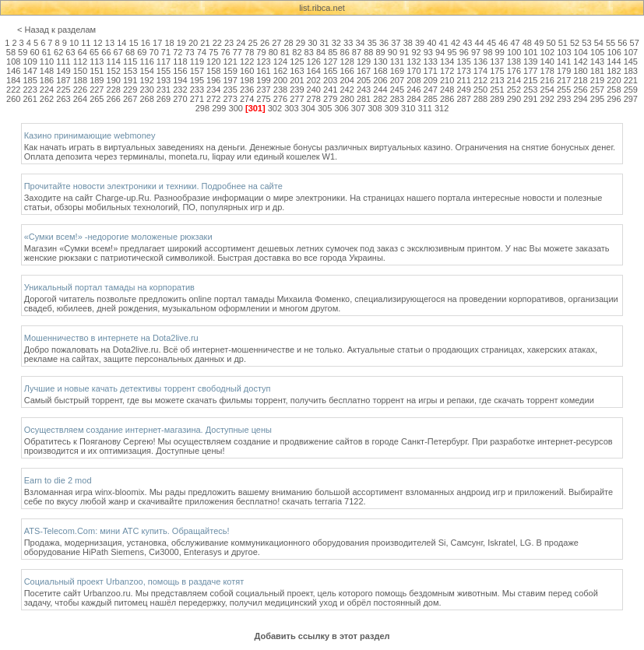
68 (130, 52)
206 (380, 80)
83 (309, 52)
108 (13, 61)
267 (130, 99)
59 (23, 52)
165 (330, 71)
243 (364, 90)
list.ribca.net (322, 8)
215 (530, 80)
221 (631, 80)
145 (631, 61)
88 (368, 52)
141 (564, 61)
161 (263, 71)
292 (547, 99)
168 (380, 71)
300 (236, 108)
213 (497, 80)
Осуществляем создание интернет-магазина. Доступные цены (148, 430)
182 (614, 71)
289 (497, 99)
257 (597, 90)
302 (275, 108)
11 (86, 43)
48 (527, 43)
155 (164, 71)
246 (413, 90)
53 (586, 43)
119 (197, 61)
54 (599, 43)
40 (431, 43)
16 (146, 43)
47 (515, 43)
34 (360, 43)
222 (13, 90)
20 (193, 43)
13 (110, 43)
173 (463, 71)
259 (631, 90)
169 (397, 71)
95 (452, 52)
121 (231, 61)
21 (205, 43)
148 (47, 71)
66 (106, 52)
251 (497, 90)
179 (564, 71)
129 (364, 61)
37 (396, 43)
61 (47, 52)
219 (597, 80)
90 (392, 52)
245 (397, 90)
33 (348, 43)
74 (202, 52)
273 (231, 99)
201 (297, 80)
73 (189, 52)
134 (447, 61)
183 (631, 71)
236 (247, 90)
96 (464, 52)
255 (564, 90)
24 (241, 43)
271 (197, 99)
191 (130, 80)
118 (180, 61)
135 (463, 61)
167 (364, 71)
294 (580, 99)
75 (213, 52)
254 (547, 90)
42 (456, 43)
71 (166, 52)
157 (197, 71)
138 (514, 61)
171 (431, 71)
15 (133, 43)
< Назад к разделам (56, 30)
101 (530, 52)
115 (130, 61)
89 (380, 52)
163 (297, 71)
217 (564, 80)
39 (420, 43)
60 (34, 52)
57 (635, 43)
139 (530, 61)
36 (384, 43)
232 (180, 90)
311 (425, 108)
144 (614, 61)
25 (253, 43)
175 (497, 71)
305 (325, 108)
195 (197, 80)
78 (249, 52)
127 (330, 61)
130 (380, 61)
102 (547, 52)
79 (261, 52)
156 (180, 71)
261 (30, 99)
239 (297, 90)
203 (330, 80)
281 (364, 99)
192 (146, 80)
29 (301, 43)
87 (357, 52)
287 (463, 99)
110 (47, 61)
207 (397, 80)
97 (476, 52)
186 (47, 80)
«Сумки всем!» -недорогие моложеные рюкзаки (118, 237)
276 (280, 99)
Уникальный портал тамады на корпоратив (109, 287)
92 (416, 52)
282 (380, 99)
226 (80, 90)
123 (263, 61)
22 (217, 43)
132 (413, 61)
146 (13, 71)
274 (247, 99)
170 (413, 71)
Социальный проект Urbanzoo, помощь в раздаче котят (134, 581)
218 (580, 80)
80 (273, 52)
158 (213, 71)
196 (213, 80)
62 (58, 52)
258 (614, 90)
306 (341, 108)
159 (231, 71)
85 (333, 52)
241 (330, 90)
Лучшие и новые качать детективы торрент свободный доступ (148, 388)
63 (70, 52)
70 (154, 52)
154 (146, 71)
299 (219, 108)
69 (142, 52)
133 (431, 61)
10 (74, 43)
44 (480, 43)
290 (514, 99)
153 (130, 71)
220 (614, 80)
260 (13, 99)
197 (231, 80)
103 (564, 52)
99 (500, 52)
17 (157, 43)
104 (581, 52)
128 (347, 61)
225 (63, 90)
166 (347, 71)
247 (431, 90)
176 (514, 71)
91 (404, 52)
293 (564, 99)
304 (308, 108)
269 (164, 99)
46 (503, 43)
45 (491, 43)
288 (480, 99)
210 (447, 80)
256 (580, 90)
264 (80, 99)
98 (487, 52)
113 (97, 61)
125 (297, 61)
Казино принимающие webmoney (90, 135)
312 (442, 108)
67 (118, 52)
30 (312, 43)
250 (480, 90)
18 (169, 43)
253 (530, 90)
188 (80, 80)
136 (480, 61)
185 (30, 80)
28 (289, 43)
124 (280, 61)
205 (364, 80)
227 (97, 90)
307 (358, 108)
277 (297, 99)
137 (497, 61)
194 (180, 80)
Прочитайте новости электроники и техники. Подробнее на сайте (153, 186)
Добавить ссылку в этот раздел (322, 636)
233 (197, 90)
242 (347, 90)
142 (580, 61)
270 (180, 99)
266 (114, 99)
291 (530, 99)
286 (447, 99)
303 (291, 108)
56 (622, 43)
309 (392, 108)
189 (97, 80)
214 (514, 80)
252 (514, 90)
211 (463, 80)
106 (614, 52)
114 (114, 61)
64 (83, 52)
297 (631, 99)
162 (280, 71)
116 (146, 61)
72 (178, 52)
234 (213, 90)
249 (463, 90)
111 (63, 61)
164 (314, 71)
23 (229, 43)
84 (321, 52)
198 (247, 80)
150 (80, 71)
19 (181, 43)
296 (614, 99)
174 (480, 71)
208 (413, 80)
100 (514, 52)
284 (413, 99)
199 (263, 80)
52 (575, 43)
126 (314, 61)
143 (597, 61)
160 (247, 71)
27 (276, 43)
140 (547, 61)
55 (611, 43)
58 (11, 52)
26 (265, 43)
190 (114, 80)
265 (97, 99)
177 (530, 71)
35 (372, 43)
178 (547, 71)
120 (213, 61)
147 (30, 71)
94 (440, 52)
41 (444, 43)
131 (397, 61)
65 (94, 52)
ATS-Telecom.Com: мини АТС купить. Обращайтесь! (127, 531)
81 (285, 52)
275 (263, 99)
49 (539, 43)
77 (238, 52)
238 (280, 90)
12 (98, 43)
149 (63, 71)
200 (280, 80)
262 (47, 99)
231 (164, 90)
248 (447, 90)
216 (547, 80)
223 (30, 90)
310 (408, 108)
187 (63, 80)
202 (314, 80)
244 (380, 90)
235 (231, 90)
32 (336, 43)
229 (130, 90)
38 (408, 43)
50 (551, 43)
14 (121, 43)
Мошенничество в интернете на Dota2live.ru (111, 338)
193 (164, 80)
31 (324, 43)
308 (375, 108)
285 (431, 99)
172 (447, 71)
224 (47, 90)
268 (146, 99)
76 (225, 52)
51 (563, 43)
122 (247, 61)
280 (347, 99)
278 (314, 99)
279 (330, 99)
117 (164, 61)
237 (263, 90)
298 (202, 108)
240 (314, 90)
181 (597, 71)
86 (345, 52)
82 (297, 52)
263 (63, 99)
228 (114, 90)
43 (467, 43)
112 (80, 61)
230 (146, 90)
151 (97, 71)
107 (631, 52)
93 (428, 52)
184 (13, 80)
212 (480, 80)
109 (30, 61)
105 (597, 52)
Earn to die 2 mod (58, 480)
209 (431, 80)
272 (213, 99)
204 (347, 80)
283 (397, 99)
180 (580, 71)
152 (114, 71)
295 (597, 99)
